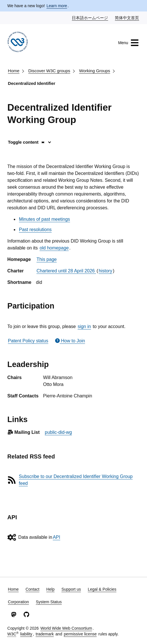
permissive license (80, 634)
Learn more (57, 6)
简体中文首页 (127, 17)
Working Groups (95, 71)
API (57, 537)
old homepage (54, 248)
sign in (84, 326)
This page (47, 259)
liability (26, 634)
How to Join (70, 341)
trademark (45, 634)
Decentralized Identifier (32, 83)
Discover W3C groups (49, 71)
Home (14, 71)
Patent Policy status (28, 341)
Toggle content (27, 142)
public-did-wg (58, 432)
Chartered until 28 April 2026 (66, 271)
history (106, 271)
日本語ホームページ (90, 17)
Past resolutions (35, 230)
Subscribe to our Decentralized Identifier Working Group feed (76, 480)
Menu (128, 43)
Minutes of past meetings (45, 219)
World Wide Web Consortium (66, 628)
